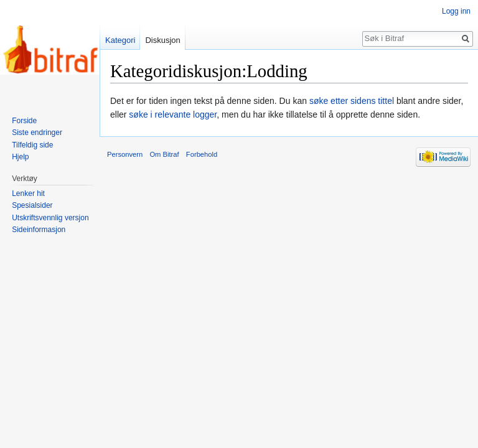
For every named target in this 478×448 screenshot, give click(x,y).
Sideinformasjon (39, 230)
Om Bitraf (164, 154)
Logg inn (456, 11)
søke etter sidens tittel (352, 101)
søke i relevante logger (173, 114)
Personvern (125, 154)
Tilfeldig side (32, 145)
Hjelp (20, 157)
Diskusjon (162, 40)
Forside (24, 121)
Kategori (120, 40)
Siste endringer (37, 133)
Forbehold (202, 154)
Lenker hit (28, 194)
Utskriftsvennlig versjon (50, 218)
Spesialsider (32, 205)
